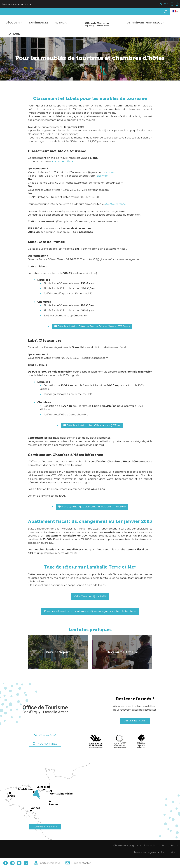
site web (111, 172)
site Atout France (115, 204)
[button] (14, 23)
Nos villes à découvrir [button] (15, 4)
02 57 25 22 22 (45, 735)
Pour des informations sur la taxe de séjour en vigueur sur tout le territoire (90, 611)
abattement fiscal (62, 161)
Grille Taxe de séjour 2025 (90, 596)
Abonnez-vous (135, 721)
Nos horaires (45, 744)
